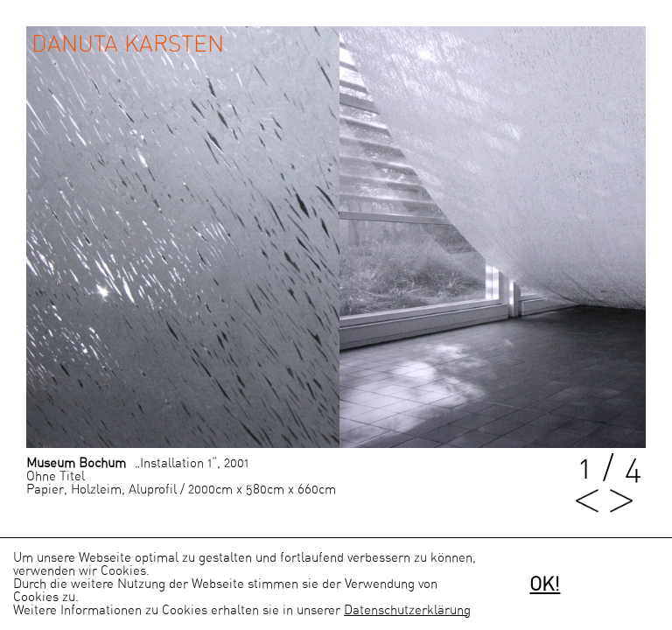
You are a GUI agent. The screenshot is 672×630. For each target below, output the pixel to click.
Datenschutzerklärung (407, 610)
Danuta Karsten (128, 45)
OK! (545, 584)
